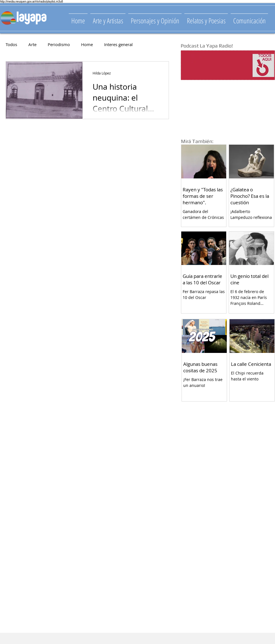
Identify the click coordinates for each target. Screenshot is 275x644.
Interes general (118, 44)
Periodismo (59, 44)
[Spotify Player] (217, 65)
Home (87, 44)
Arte (32, 44)
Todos (11, 44)
